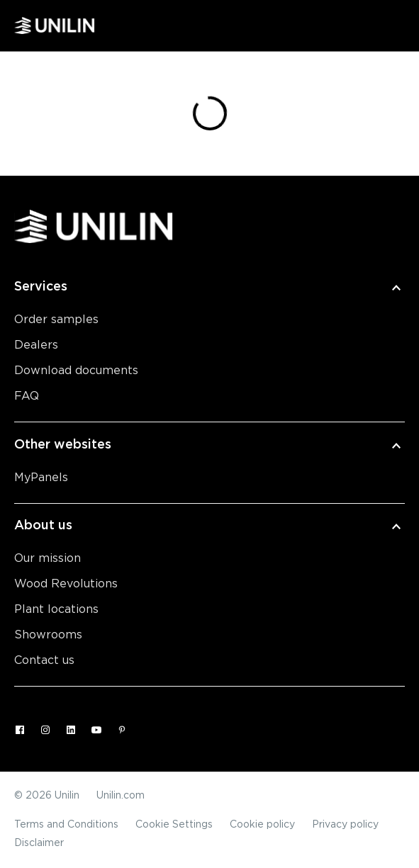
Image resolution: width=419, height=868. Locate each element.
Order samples (56, 320)
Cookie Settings (174, 825)
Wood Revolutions (66, 584)
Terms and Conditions (66, 825)
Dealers (36, 345)
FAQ (27, 396)
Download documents (76, 371)
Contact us (44, 660)
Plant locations (56, 609)
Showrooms (48, 635)
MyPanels (41, 478)
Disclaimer (39, 843)
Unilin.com (121, 796)
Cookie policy (262, 825)
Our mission (48, 558)
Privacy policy (345, 825)
